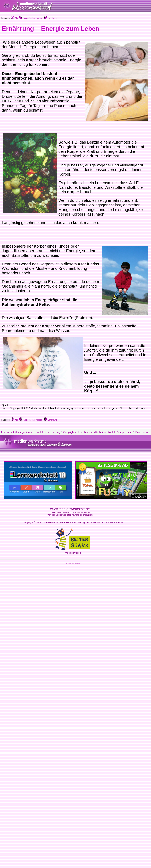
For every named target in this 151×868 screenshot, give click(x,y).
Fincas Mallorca (73, 564)
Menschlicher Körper (31, 18)
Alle (15, 18)
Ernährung (50, 18)
